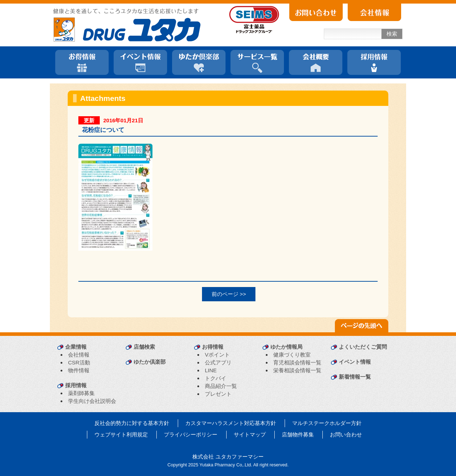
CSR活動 (79, 362)
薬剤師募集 (81, 393)
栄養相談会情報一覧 (297, 370)
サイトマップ (250, 434)
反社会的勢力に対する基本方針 (132, 423)
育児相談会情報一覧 (297, 362)
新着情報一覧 (355, 377)
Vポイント (217, 355)
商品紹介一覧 (221, 386)
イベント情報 (355, 362)
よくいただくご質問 (363, 347)
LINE (211, 370)
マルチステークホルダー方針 (327, 423)
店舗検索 (144, 347)
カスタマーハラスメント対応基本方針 (231, 423)
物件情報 (79, 370)
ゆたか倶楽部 (150, 362)
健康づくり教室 (292, 355)
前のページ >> (229, 294)
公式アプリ (218, 362)
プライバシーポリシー (191, 434)
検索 (392, 34)
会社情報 (79, 355)
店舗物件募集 (298, 434)
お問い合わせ (346, 434)
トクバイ (216, 378)
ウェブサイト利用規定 (121, 434)
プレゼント (218, 394)
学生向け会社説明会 (92, 401)
